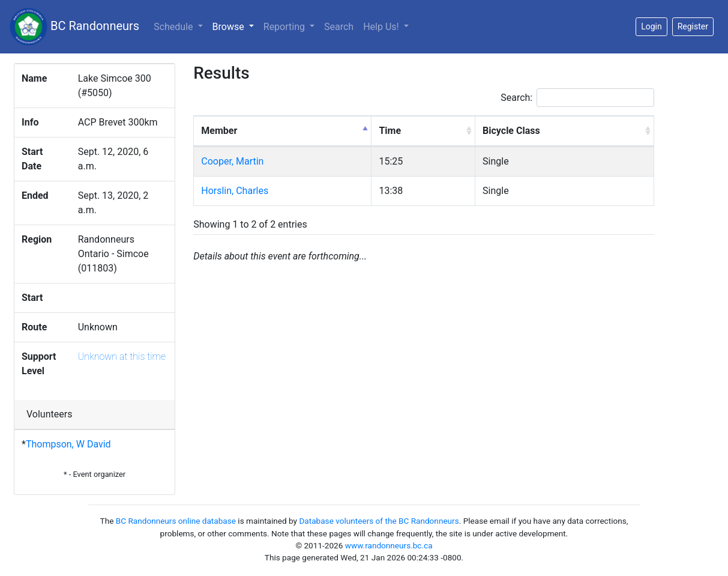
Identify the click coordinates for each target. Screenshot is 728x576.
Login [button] (651, 26)
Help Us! (382, 27)
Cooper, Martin (232, 161)
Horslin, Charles (235, 191)
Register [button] (693, 26)
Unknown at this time (122, 356)
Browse (236, 26)
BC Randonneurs (74, 27)
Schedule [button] (174, 27)
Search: (577, 98)
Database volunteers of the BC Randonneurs (379, 521)
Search (339, 27)
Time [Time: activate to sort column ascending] (390, 131)
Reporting (285, 27)
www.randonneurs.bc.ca (389, 545)
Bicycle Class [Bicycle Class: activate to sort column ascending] (511, 131)
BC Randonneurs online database (176, 521)
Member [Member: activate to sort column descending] (219, 131)
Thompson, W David (68, 444)
